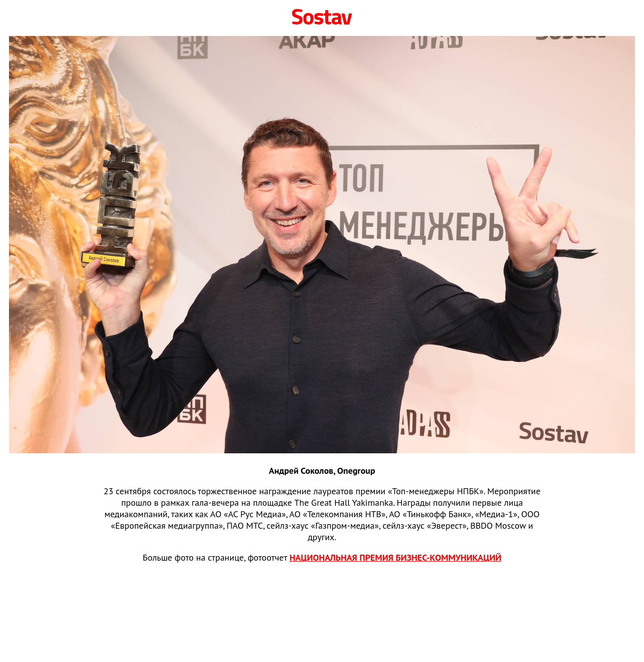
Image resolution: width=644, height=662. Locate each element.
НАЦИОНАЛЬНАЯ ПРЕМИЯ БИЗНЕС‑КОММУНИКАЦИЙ (395, 557)
